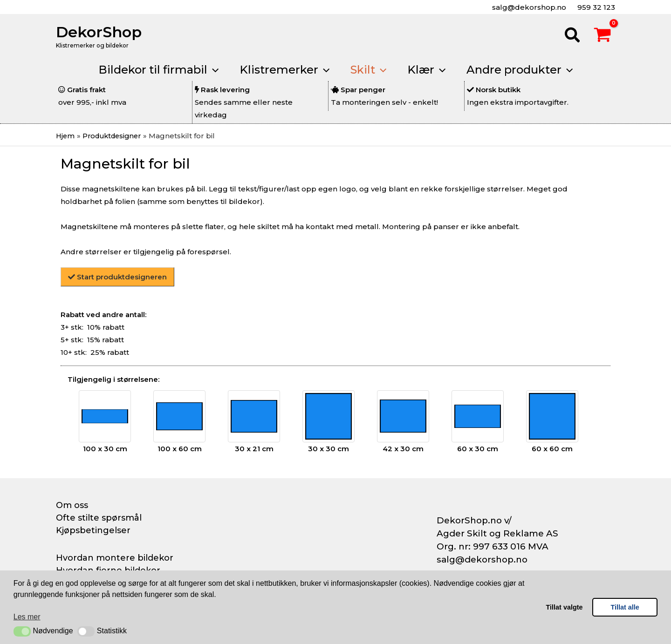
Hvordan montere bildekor (115, 557)
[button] (22, 631)
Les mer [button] (27, 617)
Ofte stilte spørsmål (99, 518)
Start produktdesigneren (117, 277)
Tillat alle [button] (625, 607)
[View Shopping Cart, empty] (603, 36)
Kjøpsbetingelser (93, 530)
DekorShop (99, 32)
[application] (210, 70)
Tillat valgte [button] (565, 607)
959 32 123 (595, 7)
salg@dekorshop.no (528, 7)
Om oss (72, 505)
